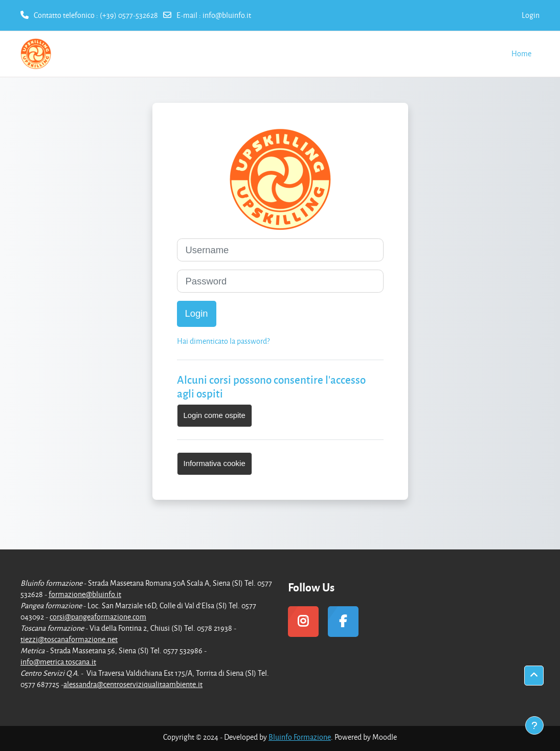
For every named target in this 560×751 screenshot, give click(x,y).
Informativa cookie (215, 463)
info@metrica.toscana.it (58, 662)
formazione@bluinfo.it (85, 594)
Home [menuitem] (521, 53)
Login (531, 15)
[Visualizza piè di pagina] (534, 725)
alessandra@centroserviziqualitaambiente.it (133, 684)
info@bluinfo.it (227, 15)
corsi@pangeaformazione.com (98, 617)
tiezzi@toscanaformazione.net (69, 639)
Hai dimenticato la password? (223, 341)
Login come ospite (215, 415)
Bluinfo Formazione (300, 737)
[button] (534, 676)
